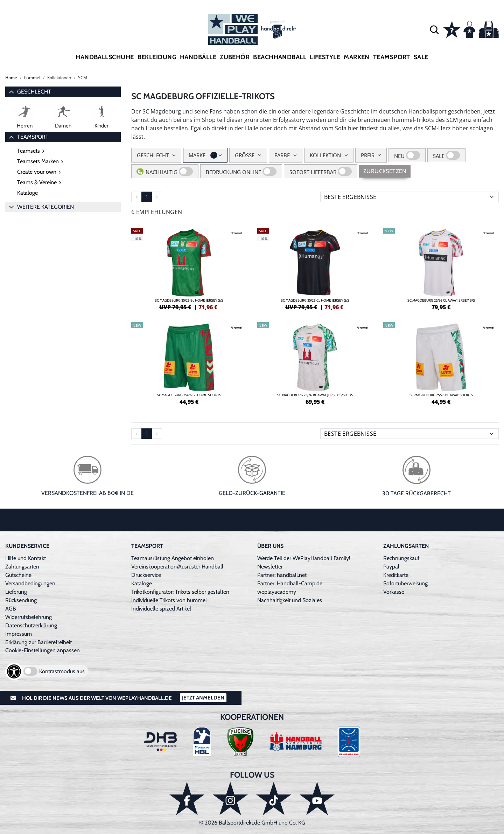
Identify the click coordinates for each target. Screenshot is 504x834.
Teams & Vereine (37, 182)
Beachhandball (280, 57)
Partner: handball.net (282, 575)
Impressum (19, 634)
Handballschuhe (105, 57)
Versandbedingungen (30, 583)
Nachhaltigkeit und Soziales (290, 600)
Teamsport (392, 57)
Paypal (391, 567)
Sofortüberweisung (405, 583)
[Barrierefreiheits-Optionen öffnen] (14, 671)
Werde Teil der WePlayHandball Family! (304, 558)
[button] (434, 29)
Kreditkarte (396, 575)
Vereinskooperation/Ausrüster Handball (177, 567)
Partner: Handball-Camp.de (290, 583)
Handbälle (198, 57)
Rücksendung (21, 600)
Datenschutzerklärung (31, 625)
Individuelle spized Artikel (161, 609)
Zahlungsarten (22, 567)
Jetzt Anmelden (203, 698)
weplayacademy (277, 592)
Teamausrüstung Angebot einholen (173, 558)
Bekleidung (157, 57)
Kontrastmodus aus (62, 671)
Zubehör (235, 57)
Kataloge (27, 193)
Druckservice (146, 575)
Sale (421, 57)
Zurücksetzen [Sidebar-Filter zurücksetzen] (385, 171)
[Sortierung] (409, 197)
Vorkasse (394, 592)
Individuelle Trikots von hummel (169, 600)
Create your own (37, 172)
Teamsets (29, 151)
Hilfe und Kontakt (26, 558)
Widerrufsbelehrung (29, 617)
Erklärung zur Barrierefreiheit (38, 642)
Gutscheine (18, 575)
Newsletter (270, 567)
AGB (11, 609)
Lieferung (16, 592)
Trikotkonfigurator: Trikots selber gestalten (180, 592)
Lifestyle (325, 57)
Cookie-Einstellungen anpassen (43, 650)
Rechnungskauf (401, 558)
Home (11, 78)
